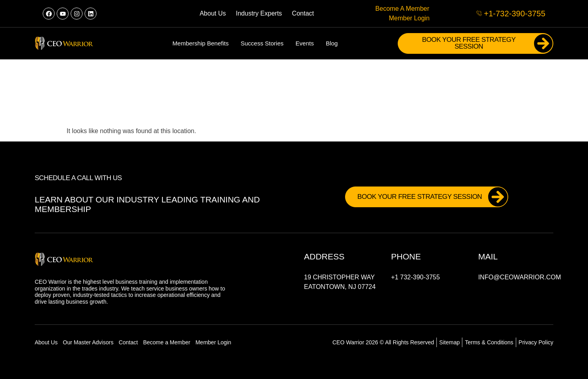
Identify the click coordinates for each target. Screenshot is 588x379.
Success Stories (262, 43)
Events (305, 43)
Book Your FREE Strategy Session (487, 43)
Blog (332, 43)
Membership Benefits (200, 43)
